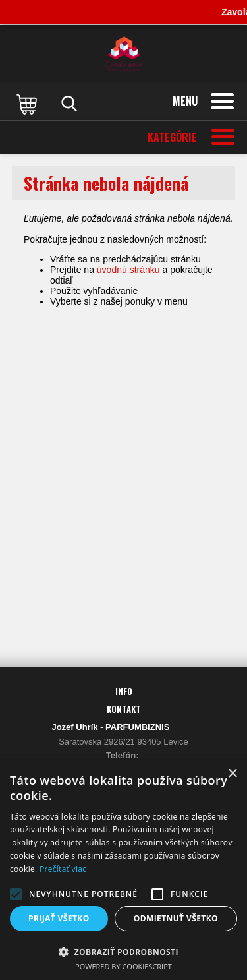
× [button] (232, 774)
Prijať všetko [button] (59, 918)
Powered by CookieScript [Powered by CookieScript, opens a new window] (123, 966)
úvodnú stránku (128, 270)
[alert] (123, 870)
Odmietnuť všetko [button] (176, 918)
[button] (16, 894)
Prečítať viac (63, 869)
